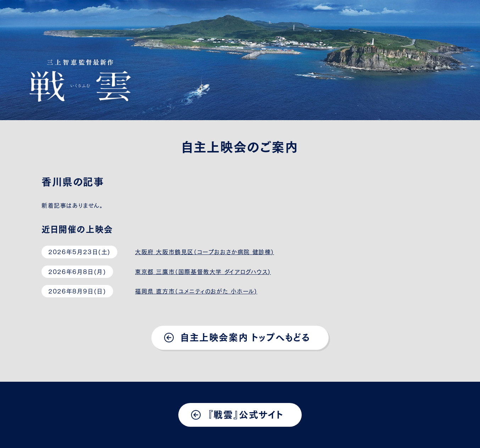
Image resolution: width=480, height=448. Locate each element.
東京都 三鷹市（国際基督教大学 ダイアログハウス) (203, 271)
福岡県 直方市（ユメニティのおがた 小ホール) (196, 291)
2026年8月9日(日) (77, 291)
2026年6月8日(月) (77, 271)
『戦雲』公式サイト (245, 414)
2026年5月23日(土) (79, 251)
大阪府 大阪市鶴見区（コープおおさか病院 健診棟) (205, 251)
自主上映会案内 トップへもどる (245, 337)
